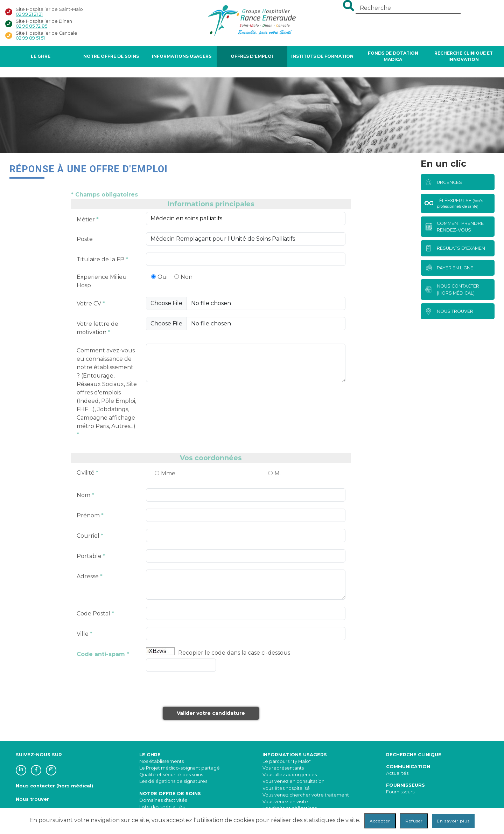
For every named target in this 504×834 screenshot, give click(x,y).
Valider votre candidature (211, 713)
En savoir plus (453, 821)
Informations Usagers (182, 56)
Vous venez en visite (285, 802)
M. (278, 473)
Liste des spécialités (162, 807)
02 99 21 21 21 (29, 14)
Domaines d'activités (163, 800)
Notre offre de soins (111, 56)
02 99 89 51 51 (30, 38)
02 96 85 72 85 (31, 26)
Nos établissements (162, 761)
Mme (168, 473)
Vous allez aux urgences (290, 775)
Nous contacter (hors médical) (54, 786)
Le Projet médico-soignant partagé (180, 768)
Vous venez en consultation (293, 781)
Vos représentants (283, 768)
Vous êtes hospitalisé (286, 788)
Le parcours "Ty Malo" (287, 761)
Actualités (397, 773)
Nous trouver (32, 799)
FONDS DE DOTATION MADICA (393, 56)
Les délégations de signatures (173, 781)
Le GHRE (41, 56)
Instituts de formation (322, 56)
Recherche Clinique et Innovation (464, 56)
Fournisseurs (400, 792)
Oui (163, 277)
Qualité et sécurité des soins (171, 775)
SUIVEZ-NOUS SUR (39, 755)
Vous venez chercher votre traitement (306, 795)
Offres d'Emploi (252, 56)
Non (187, 277)
